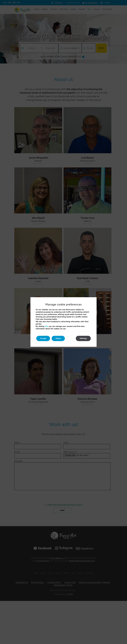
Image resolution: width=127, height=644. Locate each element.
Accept (43, 338)
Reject (58, 338)
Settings (83, 338)
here (47, 326)
